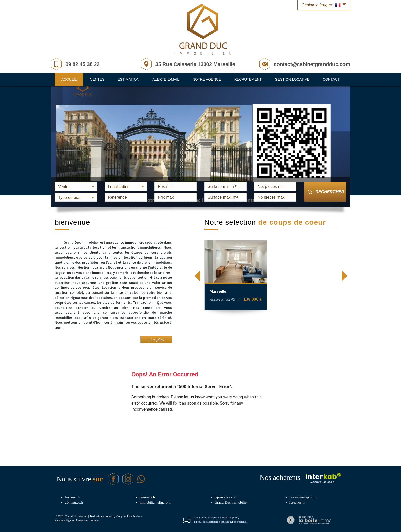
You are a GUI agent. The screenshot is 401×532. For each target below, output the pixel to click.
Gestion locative (292, 79)
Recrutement (248, 79)
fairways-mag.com (303, 497)
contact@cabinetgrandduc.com (312, 64)
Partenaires (82, 520)
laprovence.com (226, 497)
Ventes (97, 79)
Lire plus (156, 340)
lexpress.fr (73, 497)
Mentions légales (64, 520)
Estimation (129, 79)
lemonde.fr (148, 497)
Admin (95, 520)
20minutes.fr (74, 502)
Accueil (69, 79)
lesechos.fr (297, 502)
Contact (331, 79)
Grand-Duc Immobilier (231, 502)
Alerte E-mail (166, 79)
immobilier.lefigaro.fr (155, 502)
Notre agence (207, 79)
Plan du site (133, 516)
